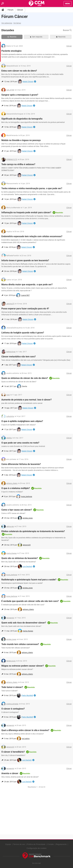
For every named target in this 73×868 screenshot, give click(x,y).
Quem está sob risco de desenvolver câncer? (24, 623)
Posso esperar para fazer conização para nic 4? (25, 309)
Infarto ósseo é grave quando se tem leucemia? (25, 260)
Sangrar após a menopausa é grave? (20, 95)
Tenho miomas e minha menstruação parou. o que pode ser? (32, 188)
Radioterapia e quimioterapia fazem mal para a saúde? (29, 580)
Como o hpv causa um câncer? (17, 510)
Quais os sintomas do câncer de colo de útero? (25, 378)
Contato (51, 844)
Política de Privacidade (36, 844)
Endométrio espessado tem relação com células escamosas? (32, 236)
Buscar (67, 30)
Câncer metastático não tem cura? (19, 357)
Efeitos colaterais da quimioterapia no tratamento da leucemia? (33, 531)
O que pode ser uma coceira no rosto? (20, 443)
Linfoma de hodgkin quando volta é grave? (23, 333)
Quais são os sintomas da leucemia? (20, 558)
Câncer (20, 10)
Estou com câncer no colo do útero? (19, 71)
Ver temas (17, 23)
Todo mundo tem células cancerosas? (20, 644)
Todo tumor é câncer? (12, 687)
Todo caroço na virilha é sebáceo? (18, 164)
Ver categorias (7, 23)
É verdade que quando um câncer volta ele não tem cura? (30, 601)
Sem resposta (36, 37)
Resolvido (61, 37)
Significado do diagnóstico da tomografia (22, 119)
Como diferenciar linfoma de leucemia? (21, 464)
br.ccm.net (36, 863)
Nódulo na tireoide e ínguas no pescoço (21, 140)
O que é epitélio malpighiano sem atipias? (22, 421)
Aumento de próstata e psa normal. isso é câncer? (27, 400)
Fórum (10, 10)
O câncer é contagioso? (13, 709)
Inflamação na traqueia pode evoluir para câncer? (26, 212)
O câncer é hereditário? (13, 752)
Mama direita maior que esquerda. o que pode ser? (27, 285)
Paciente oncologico (11, 51)
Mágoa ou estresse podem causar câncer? (23, 666)
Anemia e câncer (10, 773)
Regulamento (61, 844)
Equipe (8, 844)
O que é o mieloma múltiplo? (16, 488)
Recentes (12, 37)
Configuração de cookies (36, 848)
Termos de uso (19, 844)
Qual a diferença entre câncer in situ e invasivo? (25, 730)
